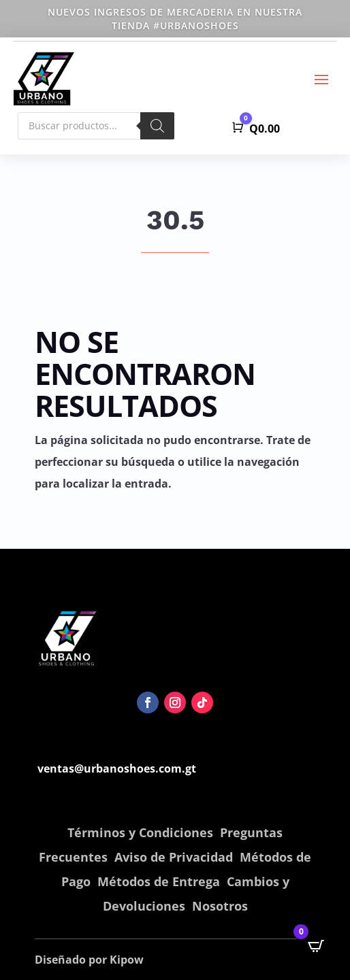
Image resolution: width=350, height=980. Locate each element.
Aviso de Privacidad (174, 857)
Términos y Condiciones (140, 832)
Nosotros (220, 906)
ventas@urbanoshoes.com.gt (117, 768)
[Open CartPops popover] (316, 946)
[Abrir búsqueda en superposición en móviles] (96, 126)
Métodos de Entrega (159, 881)
